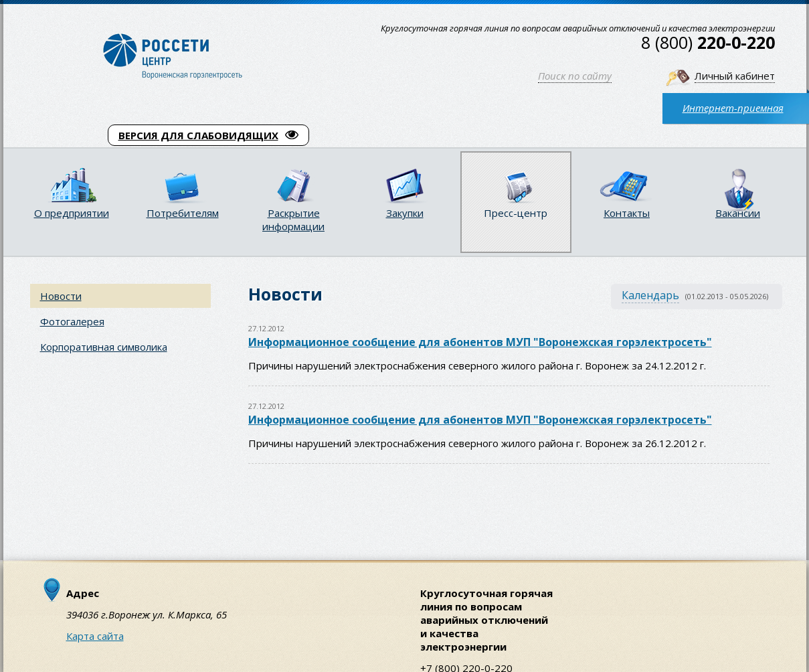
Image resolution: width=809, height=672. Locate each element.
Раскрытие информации (293, 220)
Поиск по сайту (575, 76)
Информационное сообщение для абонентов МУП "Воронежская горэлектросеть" (480, 342)
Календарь (650, 295)
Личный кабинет (735, 76)
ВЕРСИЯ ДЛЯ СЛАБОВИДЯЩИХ (208, 135)
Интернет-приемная (733, 108)
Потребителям (183, 213)
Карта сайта (95, 636)
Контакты (627, 213)
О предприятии (72, 213)
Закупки (405, 213)
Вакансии (738, 213)
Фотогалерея (72, 321)
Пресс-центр (516, 213)
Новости (61, 296)
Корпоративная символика (104, 347)
